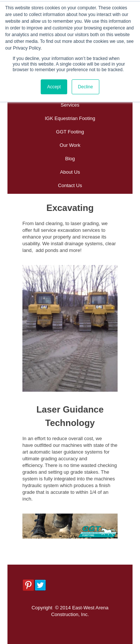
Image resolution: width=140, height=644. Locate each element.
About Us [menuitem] (70, 172)
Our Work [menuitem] (70, 145)
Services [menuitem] (70, 105)
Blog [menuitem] (70, 159)
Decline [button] (85, 87)
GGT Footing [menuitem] (70, 132)
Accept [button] (54, 87)
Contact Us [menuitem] (70, 185)
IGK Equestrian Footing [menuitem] (70, 118)
